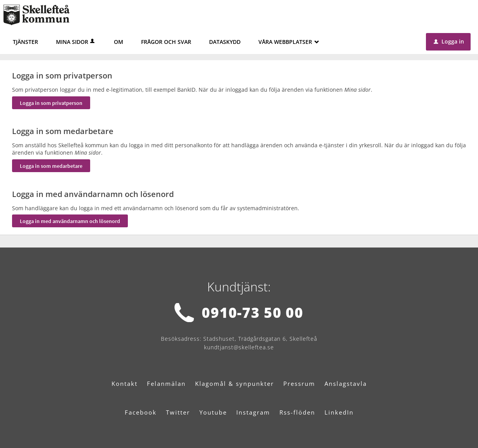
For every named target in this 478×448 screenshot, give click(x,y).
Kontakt (125, 384)
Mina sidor (76, 42)
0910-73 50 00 (252, 313)
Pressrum (299, 384)
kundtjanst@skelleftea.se (239, 347)
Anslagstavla (346, 384)
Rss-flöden (297, 412)
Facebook (141, 412)
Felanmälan (166, 384)
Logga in (449, 41)
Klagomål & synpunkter (235, 384)
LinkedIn (339, 412)
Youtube (213, 412)
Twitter (178, 412)
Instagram (253, 412)
